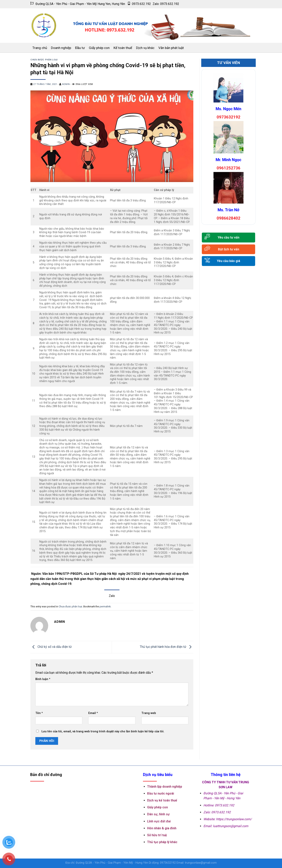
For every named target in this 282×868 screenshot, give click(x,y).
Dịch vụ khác (145, 48)
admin (66, 84)
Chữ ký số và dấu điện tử (51, 647)
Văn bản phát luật (171, 48)
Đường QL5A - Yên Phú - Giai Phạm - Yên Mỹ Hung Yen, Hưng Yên (78, 4)
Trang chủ (40, 48)
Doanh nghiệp (61, 48)
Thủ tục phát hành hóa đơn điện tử (167, 647)
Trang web (149, 713)
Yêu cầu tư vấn (228, 237)
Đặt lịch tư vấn (229, 249)
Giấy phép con (99, 48)
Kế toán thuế (123, 48)
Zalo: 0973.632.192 (166, 4)
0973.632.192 (139, 4)
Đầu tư (80, 48)
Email (93, 713)
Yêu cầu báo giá (228, 261)
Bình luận (43, 679)
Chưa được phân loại (44, 60)
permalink (105, 606)
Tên (39, 713)
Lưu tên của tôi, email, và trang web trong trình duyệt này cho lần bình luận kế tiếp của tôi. (103, 731)
